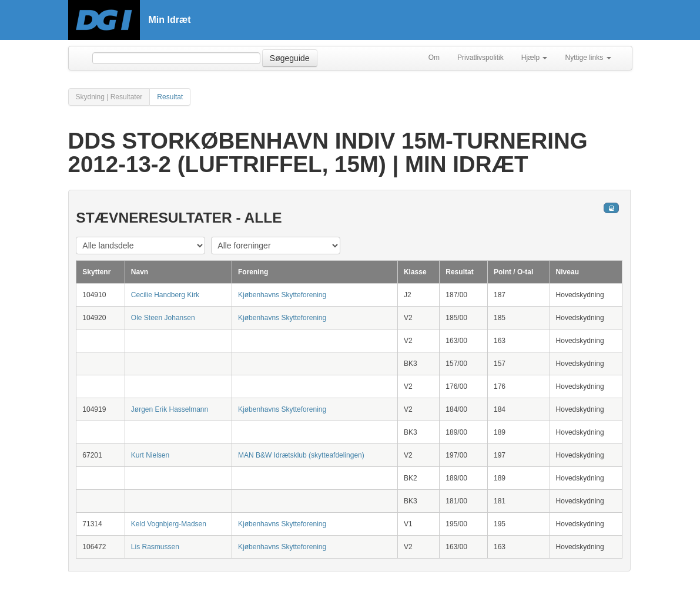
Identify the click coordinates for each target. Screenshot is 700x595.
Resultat (170, 97)
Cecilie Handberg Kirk (165, 295)
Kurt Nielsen (150, 455)
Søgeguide (290, 58)
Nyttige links (588, 58)
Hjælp (535, 58)
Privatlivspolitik (480, 58)
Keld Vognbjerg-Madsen (169, 524)
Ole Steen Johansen (163, 318)
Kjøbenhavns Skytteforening (282, 295)
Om (434, 58)
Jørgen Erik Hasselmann (170, 409)
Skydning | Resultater (109, 97)
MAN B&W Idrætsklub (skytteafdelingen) (301, 455)
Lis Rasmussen (155, 547)
